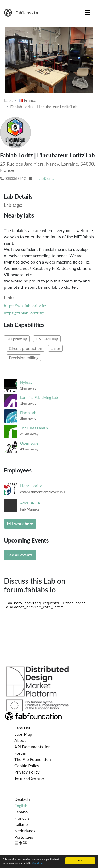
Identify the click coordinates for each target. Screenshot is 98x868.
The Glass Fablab (34, 428)
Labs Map (23, 734)
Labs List (22, 728)
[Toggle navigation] (88, 13)
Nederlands (25, 831)
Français (22, 818)
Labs (8, 100)
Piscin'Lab (28, 413)
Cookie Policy (27, 766)
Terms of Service (29, 778)
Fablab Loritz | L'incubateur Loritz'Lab (44, 106)
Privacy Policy (27, 772)
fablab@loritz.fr (46, 178)
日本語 (21, 843)
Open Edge (29, 443)
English (21, 805)
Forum (20, 753)
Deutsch (22, 799)
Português (24, 837)
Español (22, 812)
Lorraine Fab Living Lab (39, 398)
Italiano (21, 824)
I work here (20, 524)
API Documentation (33, 747)
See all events (20, 555)
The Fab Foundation (33, 759)
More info (37, 864)
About (20, 740)
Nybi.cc (26, 382)
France (27, 100)
